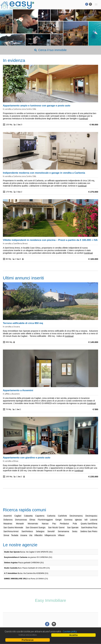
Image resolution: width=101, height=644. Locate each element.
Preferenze (28, 640)
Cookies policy (70, 631)
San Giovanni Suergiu (36, 527)
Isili (86, 520)
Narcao (45, 524)
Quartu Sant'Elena (89, 524)
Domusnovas (21, 520)
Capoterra (40, 516)
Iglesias (78, 520)
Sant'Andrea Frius (89, 527)
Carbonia (51, 516)
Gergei (58, 520)
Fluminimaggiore (45, 520)
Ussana (24, 535)
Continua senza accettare (28, 635)
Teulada (15, 535)
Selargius (40, 531)
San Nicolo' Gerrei (56, 527)
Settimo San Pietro (89, 531)
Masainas (8, 524)
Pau (54, 524)
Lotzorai (94, 520)
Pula (75, 524)
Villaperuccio (50, 535)
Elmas (32, 520)
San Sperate (73, 527)
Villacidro (38, 535)
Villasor (61, 535)
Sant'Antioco (27, 531)
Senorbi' (51, 531)
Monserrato (33, 524)
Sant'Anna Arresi (11, 531)
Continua (84, 119)
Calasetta (28, 516)
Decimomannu (76, 516)
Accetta (73, 635)
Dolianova (8, 520)
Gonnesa (68, 520)
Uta (31, 535)
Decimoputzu (91, 516)
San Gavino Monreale (13, 527)
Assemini (8, 516)
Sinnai (6, 535)
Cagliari (18, 516)
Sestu (75, 531)
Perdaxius (64, 524)
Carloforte (62, 516)
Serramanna (63, 531)
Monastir (20, 524)
